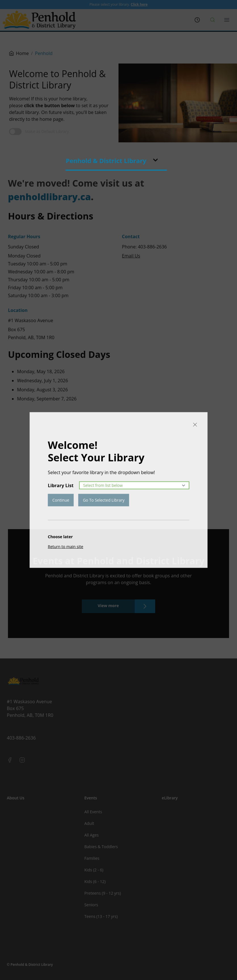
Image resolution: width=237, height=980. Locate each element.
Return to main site (66, 547)
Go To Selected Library (104, 500)
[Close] (195, 425)
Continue (61, 500)
